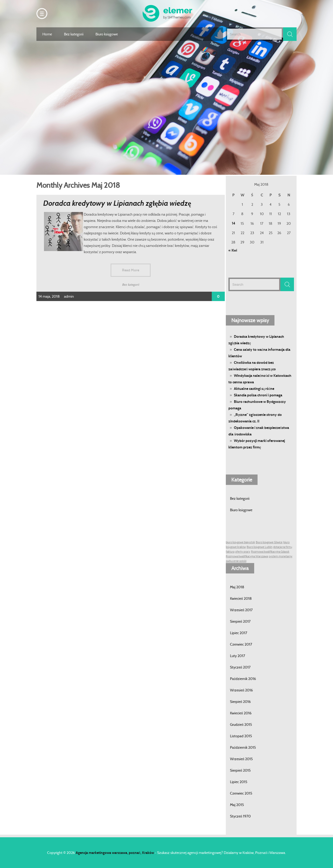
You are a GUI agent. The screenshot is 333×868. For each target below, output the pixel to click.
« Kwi (233, 250)
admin (69, 296)
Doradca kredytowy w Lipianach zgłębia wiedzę (117, 203)
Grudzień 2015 (241, 725)
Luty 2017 (238, 656)
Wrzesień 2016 (241, 690)
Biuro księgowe (107, 34)
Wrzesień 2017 (241, 610)
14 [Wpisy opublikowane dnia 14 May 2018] (233, 223)
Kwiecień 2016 (241, 713)
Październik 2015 (243, 747)
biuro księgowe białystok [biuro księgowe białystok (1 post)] (240, 542)
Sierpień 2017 (240, 621)
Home (47, 34)
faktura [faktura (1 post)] (230, 552)
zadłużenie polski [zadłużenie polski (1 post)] (236, 561)
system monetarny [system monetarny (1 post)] (281, 556)
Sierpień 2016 (240, 702)
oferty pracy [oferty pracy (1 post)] (243, 552)
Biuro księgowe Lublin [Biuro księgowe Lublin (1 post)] (260, 547)
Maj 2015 (237, 805)
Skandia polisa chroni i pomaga (258, 395)
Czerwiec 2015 (241, 793)
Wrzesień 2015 (241, 759)
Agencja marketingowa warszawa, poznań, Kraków (115, 853)
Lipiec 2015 (239, 782)
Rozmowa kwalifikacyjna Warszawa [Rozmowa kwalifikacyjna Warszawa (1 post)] (247, 556)
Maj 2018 (237, 587)
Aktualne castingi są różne (254, 389)
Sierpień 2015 (240, 770)
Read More (131, 270)
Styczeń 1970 (240, 816)
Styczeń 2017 (240, 667)
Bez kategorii (74, 34)
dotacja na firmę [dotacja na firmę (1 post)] (283, 547)
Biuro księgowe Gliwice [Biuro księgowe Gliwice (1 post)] (269, 542)
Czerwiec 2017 (241, 644)
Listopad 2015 (241, 736)
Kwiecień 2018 (241, 598)
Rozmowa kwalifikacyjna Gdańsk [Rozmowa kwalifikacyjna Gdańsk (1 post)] (270, 552)
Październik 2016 (243, 679)
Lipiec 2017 (239, 633)
